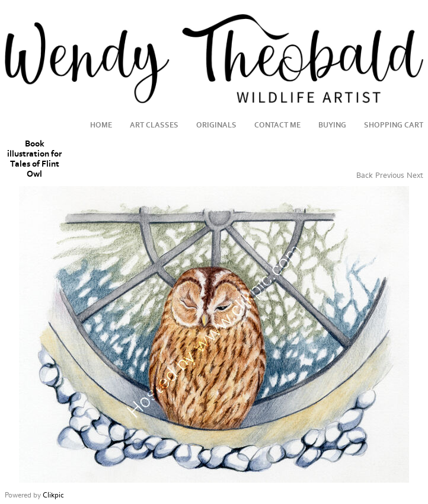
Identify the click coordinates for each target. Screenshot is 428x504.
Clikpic (53, 495)
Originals (216, 125)
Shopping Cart (394, 125)
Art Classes (154, 125)
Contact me (277, 125)
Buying (332, 125)
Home (101, 125)
